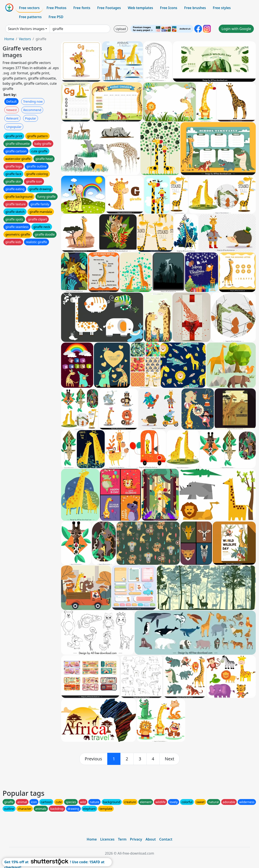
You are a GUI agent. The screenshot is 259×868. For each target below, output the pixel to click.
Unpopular (14, 127)
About (151, 839)
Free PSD (56, 17)
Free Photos (56, 8)
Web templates (140, 8)
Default (11, 101)
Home (9, 39)
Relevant (12, 118)
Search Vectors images (26, 29)
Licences (107, 839)
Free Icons (169, 8)
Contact (166, 839)
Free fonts (82, 8)
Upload (121, 29)
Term (122, 839)
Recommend (32, 110)
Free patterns (30, 17)
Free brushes (195, 8)
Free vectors (29, 8)
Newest (12, 110)
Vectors (25, 39)
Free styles (222, 8)
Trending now (33, 101)
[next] (170, 759)
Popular (31, 118)
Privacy (136, 839)
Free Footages (109, 8)
